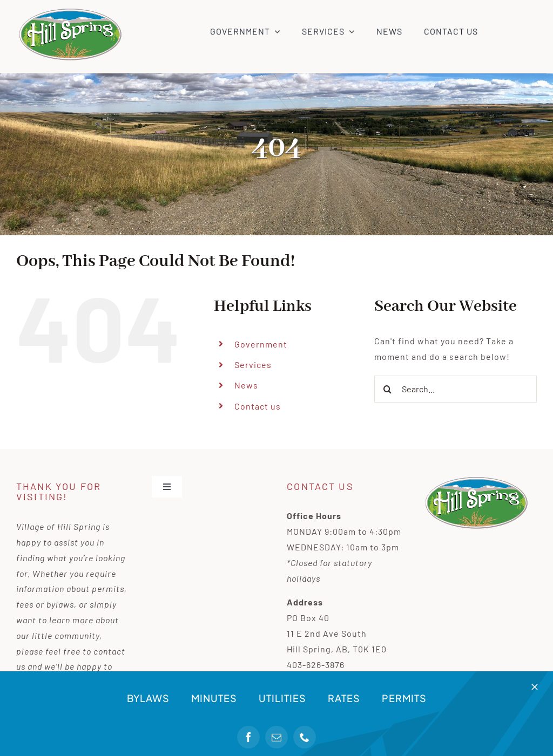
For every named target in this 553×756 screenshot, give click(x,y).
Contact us (258, 406)
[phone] (305, 737)
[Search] (388, 389)
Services (253, 365)
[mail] (276, 737)
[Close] (535, 687)
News (246, 385)
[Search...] (456, 389)
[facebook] (248, 737)
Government (261, 344)
